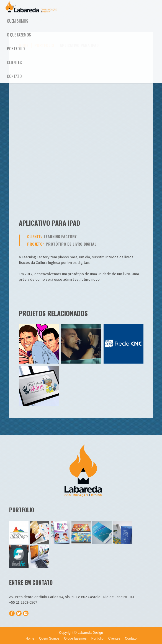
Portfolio (16, 48)
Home (11, 7)
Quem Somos (18, 21)
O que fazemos (19, 35)
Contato (14, 76)
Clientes (14, 62)
